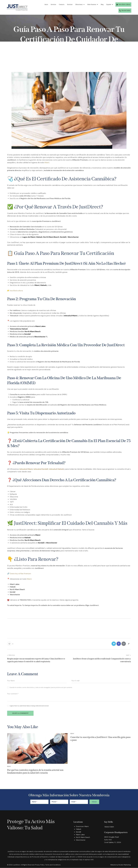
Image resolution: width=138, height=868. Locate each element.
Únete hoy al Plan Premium (20, 574)
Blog (102, 4)
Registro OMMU (24, 397)
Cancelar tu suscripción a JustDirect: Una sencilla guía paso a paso (100, 739)
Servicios (53, 4)
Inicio (46, 4)
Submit (94, 802)
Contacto (62, 4)
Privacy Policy (40, 865)
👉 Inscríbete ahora (15, 291)
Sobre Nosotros (93, 5)
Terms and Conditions (53, 865)
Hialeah (28, 538)
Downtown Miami (82, 827)
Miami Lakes (40, 326)
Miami (47, 163)
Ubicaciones (80, 5)
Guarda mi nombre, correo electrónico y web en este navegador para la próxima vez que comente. (41, 687)
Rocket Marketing (125, 865)
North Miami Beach (33, 331)
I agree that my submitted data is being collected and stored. (29, 706)
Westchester (40, 337)
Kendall (28, 334)
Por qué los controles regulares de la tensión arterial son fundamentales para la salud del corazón (35, 771)
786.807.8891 (109, 827)
